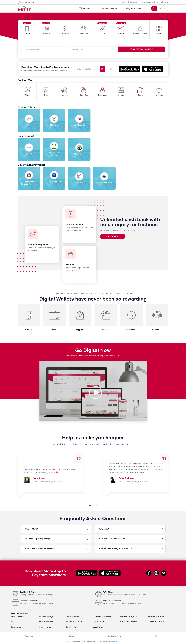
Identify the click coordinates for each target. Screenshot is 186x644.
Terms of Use (116, 642)
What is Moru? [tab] (31, 529)
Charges (124, 2)
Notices (157, 636)
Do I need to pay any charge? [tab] (38, 539)
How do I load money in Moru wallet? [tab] (116, 549)
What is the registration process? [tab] (40, 549)
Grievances (134, 2)
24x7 (158, 2)
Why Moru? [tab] (104, 529)
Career (72, 636)
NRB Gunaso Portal (147, 2)
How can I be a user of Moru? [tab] (112, 539)
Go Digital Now (114, 636)
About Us (29, 636)
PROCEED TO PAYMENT (141, 49)
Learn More (113, 236)
